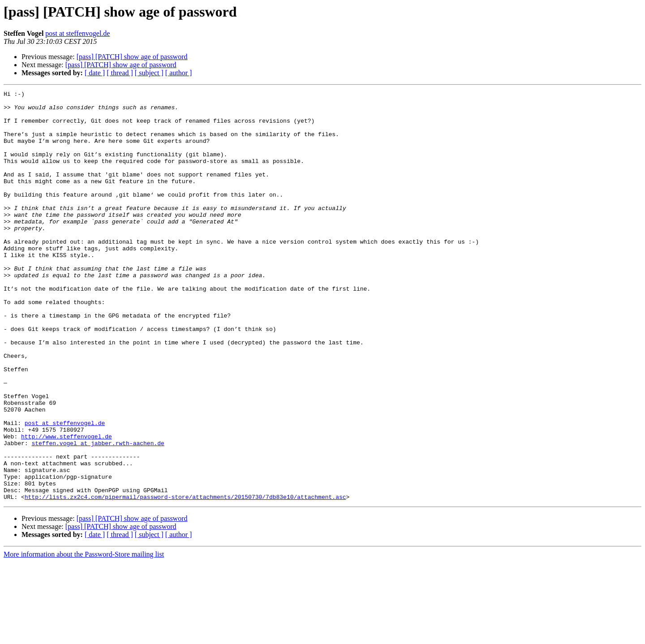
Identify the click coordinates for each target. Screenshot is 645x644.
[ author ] (179, 73)
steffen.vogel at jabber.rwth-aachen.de (98, 514)
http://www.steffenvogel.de (67, 506)
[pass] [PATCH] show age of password (132, 57)
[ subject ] (149, 73)
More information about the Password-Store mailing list (84, 636)
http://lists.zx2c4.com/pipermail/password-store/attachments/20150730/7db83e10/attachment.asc (185, 579)
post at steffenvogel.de (77, 33)
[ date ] (95, 73)
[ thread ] (120, 73)
